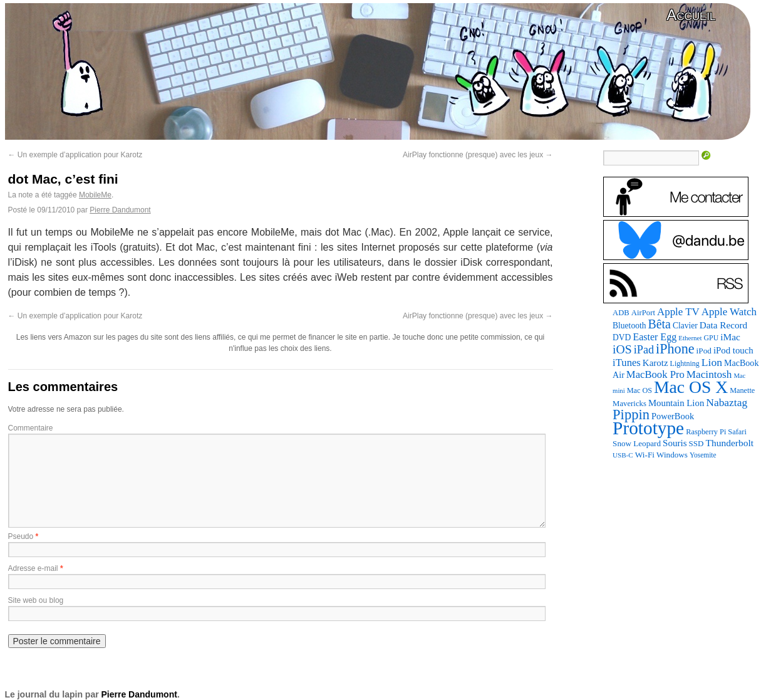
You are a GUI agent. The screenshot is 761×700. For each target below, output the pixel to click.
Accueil (691, 15)
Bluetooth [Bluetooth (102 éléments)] (629, 326)
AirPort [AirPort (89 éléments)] (643, 313)
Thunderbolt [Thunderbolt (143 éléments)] (729, 443)
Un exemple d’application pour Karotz (75, 155)
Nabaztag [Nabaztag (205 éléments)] (727, 402)
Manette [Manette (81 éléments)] (742, 390)
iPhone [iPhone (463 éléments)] (675, 349)
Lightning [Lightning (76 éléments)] (685, 363)
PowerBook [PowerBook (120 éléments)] (673, 416)
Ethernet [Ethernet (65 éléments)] (690, 338)
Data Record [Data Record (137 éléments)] (723, 325)
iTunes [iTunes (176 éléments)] (627, 363)
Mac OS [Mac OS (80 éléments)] (639, 390)
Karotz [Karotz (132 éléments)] (655, 363)
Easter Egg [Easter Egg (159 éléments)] (655, 337)
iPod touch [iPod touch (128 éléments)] (733, 350)
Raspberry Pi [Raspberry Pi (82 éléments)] (706, 432)
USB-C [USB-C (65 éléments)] (623, 455)
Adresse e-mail (33, 568)
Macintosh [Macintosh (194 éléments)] (709, 374)
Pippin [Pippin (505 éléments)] (631, 415)
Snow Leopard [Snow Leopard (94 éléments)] (637, 443)
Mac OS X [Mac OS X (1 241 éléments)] (691, 387)
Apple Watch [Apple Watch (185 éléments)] (729, 312)
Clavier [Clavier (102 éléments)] (685, 326)
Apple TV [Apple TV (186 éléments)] (678, 312)
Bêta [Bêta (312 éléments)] (659, 324)
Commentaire (31, 428)
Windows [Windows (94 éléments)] (672, 455)
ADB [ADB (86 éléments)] (621, 313)
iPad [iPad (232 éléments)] (644, 350)
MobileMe (95, 195)
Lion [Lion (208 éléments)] (712, 362)
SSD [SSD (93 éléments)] (696, 443)
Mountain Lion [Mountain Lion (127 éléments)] (676, 403)
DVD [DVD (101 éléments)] (622, 337)
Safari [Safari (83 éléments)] (737, 432)
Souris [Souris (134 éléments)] (675, 443)
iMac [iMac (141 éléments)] (730, 337)
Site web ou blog (36, 600)
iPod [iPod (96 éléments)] (704, 351)
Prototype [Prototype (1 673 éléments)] (648, 428)
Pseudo (21, 536)
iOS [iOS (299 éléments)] (622, 349)
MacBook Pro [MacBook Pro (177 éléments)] (655, 374)
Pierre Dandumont (120, 210)
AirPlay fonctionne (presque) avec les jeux (478, 155)
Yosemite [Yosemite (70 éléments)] (703, 455)
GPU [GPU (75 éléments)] (712, 338)
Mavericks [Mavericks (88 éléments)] (629, 404)
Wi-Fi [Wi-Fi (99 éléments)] (645, 455)
